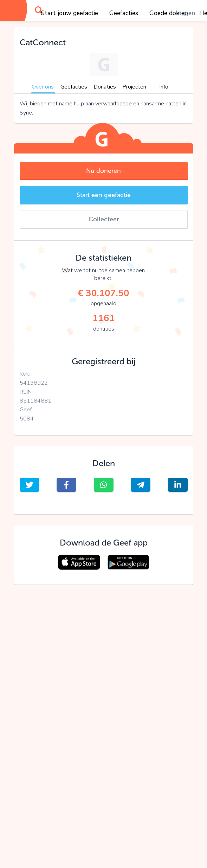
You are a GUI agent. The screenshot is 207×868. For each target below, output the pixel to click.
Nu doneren (103, 171)
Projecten (134, 87)
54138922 (34, 383)
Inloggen (183, 13)
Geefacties (124, 13)
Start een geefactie (104, 195)
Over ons (43, 87)
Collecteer (104, 219)
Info (164, 87)
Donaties (105, 87)
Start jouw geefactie (69, 13)
